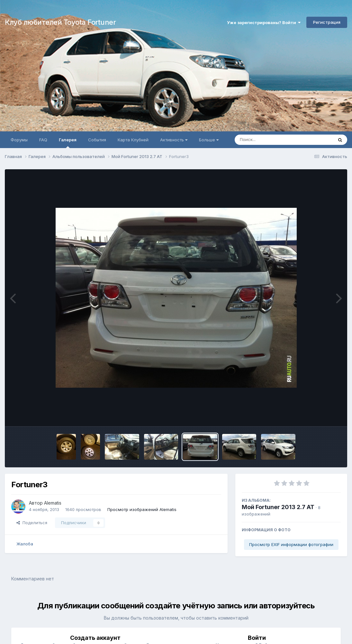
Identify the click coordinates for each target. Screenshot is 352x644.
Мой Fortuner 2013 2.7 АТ (278, 507)
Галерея (68, 143)
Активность (174, 140)
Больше (209, 140)
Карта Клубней (133, 140)
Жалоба (25, 544)
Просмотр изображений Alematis (142, 509)
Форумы (19, 140)
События (97, 140)
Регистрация (327, 22)
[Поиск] (272, 140)
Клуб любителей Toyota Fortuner (60, 22)
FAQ (43, 140)
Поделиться (32, 523)
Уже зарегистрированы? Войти (264, 22)
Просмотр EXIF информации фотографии (291, 544)
